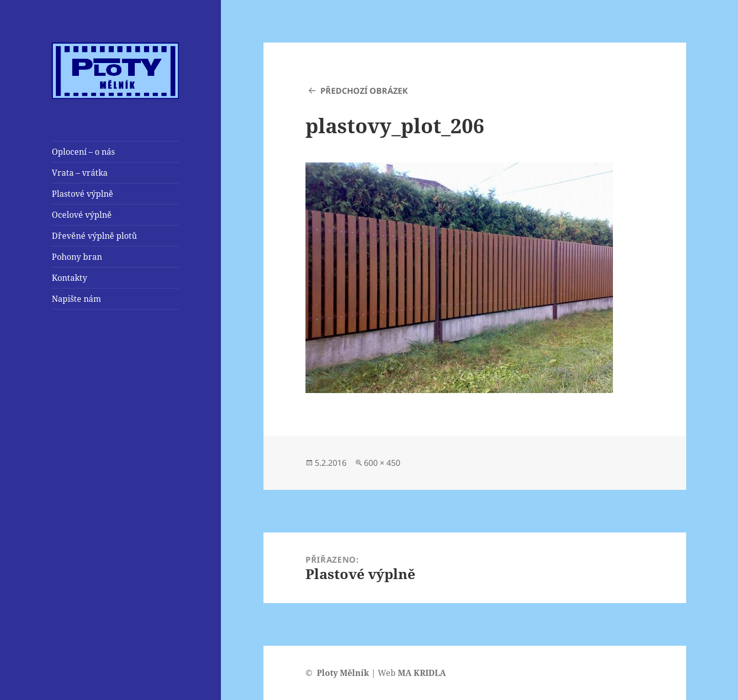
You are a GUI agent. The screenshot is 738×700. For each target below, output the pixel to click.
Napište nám (76, 299)
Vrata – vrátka (80, 173)
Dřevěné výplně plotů (94, 236)
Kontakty (69, 278)
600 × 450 (382, 463)
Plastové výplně (83, 194)
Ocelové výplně (82, 215)
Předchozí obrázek (364, 91)
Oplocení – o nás (83, 152)
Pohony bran (77, 257)
